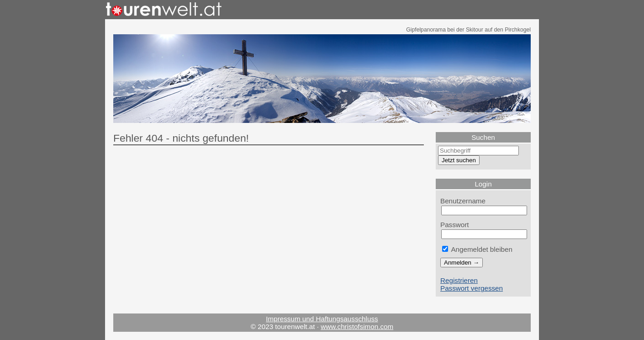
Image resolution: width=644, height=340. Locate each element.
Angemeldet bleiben (477, 249)
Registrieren (459, 280)
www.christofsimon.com (357, 327)
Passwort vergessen (472, 288)
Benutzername (463, 201)
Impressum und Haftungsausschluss (322, 319)
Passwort (455, 225)
